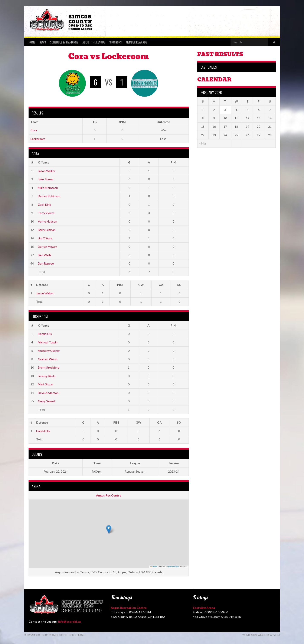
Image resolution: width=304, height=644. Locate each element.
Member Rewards (137, 42)
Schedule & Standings (64, 42)
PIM (173, 162)
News (43, 42)
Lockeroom (38, 139)
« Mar (203, 143)
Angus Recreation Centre (129, 608)
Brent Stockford (49, 367)
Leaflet (154, 567)
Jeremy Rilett (47, 376)
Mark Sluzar (45, 384)
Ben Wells (45, 255)
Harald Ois (45, 334)
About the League (94, 42)
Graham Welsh (48, 359)
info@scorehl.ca (69, 622)
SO (179, 285)
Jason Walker (47, 171)
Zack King (45, 205)
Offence (44, 162)
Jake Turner (46, 179)
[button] (109, 529)
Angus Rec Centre (109, 495)
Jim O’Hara (45, 238)
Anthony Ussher (49, 351)
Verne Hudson (48, 221)
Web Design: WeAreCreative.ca (261, 635)
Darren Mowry (47, 247)
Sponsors (115, 42)
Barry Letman (47, 230)
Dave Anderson (48, 393)
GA (161, 285)
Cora (34, 130)
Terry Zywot (46, 213)
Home (32, 42)
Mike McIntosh (48, 188)
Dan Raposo (46, 263)
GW (141, 285)
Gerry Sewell (46, 401)
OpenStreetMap (173, 567)
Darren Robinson (49, 196)
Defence (42, 285)
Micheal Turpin (48, 342)
